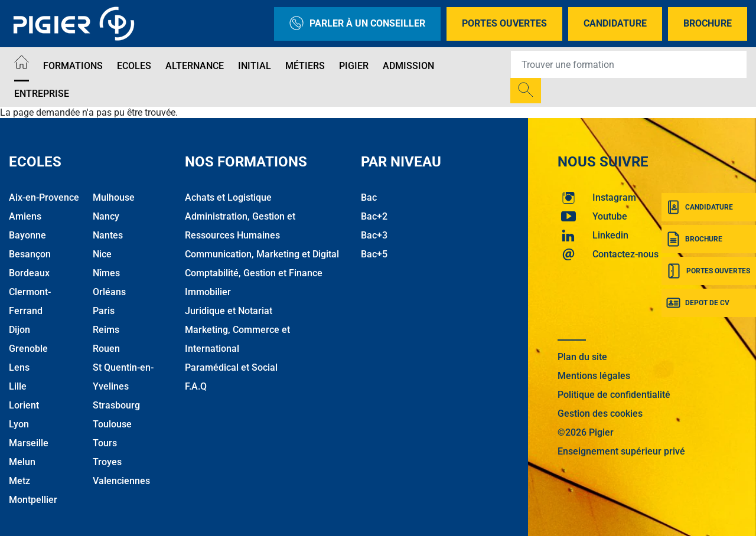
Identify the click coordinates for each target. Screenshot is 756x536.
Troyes (107, 462)
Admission (408, 66)
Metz (19, 481)
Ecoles (134, 66)
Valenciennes (121, 481)
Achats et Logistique (228, 197)
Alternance (195, 66)
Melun (22, 462)
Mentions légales (594, 376)
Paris (104, 311)
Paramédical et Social (231, 367)
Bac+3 (374, 235)
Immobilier (208, 292)
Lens (19, 367)
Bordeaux (29, 273)
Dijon (19, 330)
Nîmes (106, 273)
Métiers (305, 66)
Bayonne (27, 235)
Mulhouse (114, 197)
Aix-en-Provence (44, 197)
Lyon (19, 424)
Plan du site (582, 357)
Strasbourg (116, 405)
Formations (73, 66)
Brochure (708, 23)
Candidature (615, 23)
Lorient (24, 405)
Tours (105, 443)
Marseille (29, 443)
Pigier (354, 66)
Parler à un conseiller (357, 24)
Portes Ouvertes (504, 23)
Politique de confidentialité (614, 395)
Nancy (106, 216)
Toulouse (112, 424)
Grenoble (28, 349)
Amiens (25, 216)
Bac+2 (374, 216)
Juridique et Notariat (229, 311)
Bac (369, 197)
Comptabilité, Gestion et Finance (254, 273)
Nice (102, 254)
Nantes (108, 235)
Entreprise (42, 94)
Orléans (109, 292)
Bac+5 (374, 254)
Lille (18, 386)
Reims (106, 330)
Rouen (106, 349)
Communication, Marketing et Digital (262, 254)
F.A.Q (196, 386)
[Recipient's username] (629, 64)
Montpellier (33, 500)
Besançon (30, 254)
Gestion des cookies (600, 414)
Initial (255, 66)
